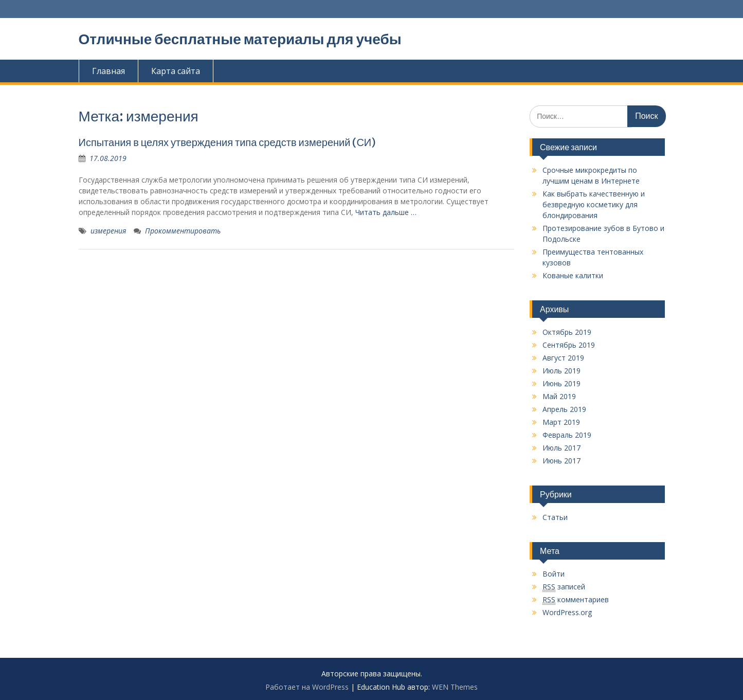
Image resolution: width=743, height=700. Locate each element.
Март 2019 (561, 422)
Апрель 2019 (564, 409)
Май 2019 (559, 396)
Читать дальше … (386, 212)
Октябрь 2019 (567, 332)
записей (564, 587)
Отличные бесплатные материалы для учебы (240, 39)
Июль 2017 (561, 448)
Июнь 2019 (561, 383)
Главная (108, 71)
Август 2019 (563, 358)
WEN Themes (455, 687)
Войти (554, 574)
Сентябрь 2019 (569, 345)
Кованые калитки (573, 275)
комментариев (576, 600)
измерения (108, 231)
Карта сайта (176, 71)
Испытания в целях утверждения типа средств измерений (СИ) (228, 142)
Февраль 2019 (567, 435)
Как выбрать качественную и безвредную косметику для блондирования (594, 204)
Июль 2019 (561, 371)
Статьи (555, 517)
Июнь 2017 (561, 461)
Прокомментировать (183, 231)
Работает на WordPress (307, 687)
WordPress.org (567, 612)
